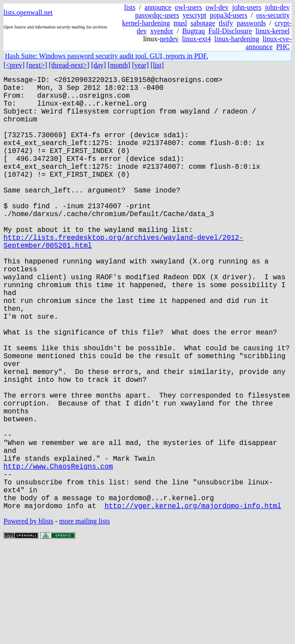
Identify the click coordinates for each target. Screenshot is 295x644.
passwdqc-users (157, 15)
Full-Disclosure (230, 31)
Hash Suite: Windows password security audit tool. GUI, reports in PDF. (107, 56)
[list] (157, 65)
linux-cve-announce (269, 43)
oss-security (273, 15)
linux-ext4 (196, 39)
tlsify (226, 23)
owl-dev (217, 7)
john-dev (277, 7)
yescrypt (195, 15)
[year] (140, 65)
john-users (247, 7)
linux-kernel (273, 31)
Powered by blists (28, 617)
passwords (251, 23)
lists (130, 7)
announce (158, 7)
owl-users (188, 7)
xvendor (162, 31)
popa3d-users (229, 15)
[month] (119, 65)
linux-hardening (237, 39)
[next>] (37, 65)
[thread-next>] (69, 65)
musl (180, 23)
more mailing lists (85, 617)
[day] (99, 65)
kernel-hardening (146, 23)
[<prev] (14, 65)
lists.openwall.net (28, 12)
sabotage (203, 23)
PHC (283, 47)
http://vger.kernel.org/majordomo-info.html (193, 602)
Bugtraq (194, 31)
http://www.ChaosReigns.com (58, 554)
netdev (169, 39)
